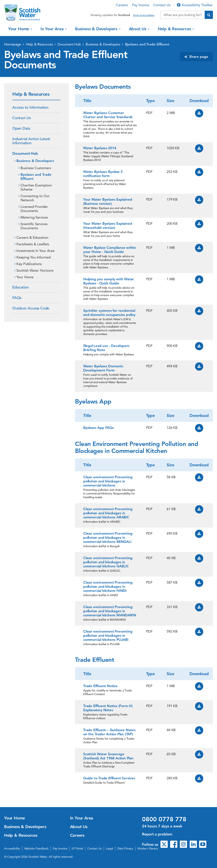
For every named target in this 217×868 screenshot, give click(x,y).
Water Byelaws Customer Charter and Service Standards (108, 115)
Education (21, 287)
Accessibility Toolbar (195, 5)
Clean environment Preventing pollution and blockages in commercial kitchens (108, 481)
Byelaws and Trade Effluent (147, 44)
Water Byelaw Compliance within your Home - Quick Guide (110, 250)
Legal (110, 848)
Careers (122, 5)
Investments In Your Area (35, 251)
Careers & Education (32, 237)
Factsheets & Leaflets (33, 244)
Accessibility (12, 848)
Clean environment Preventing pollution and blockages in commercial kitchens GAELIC (108, 562)
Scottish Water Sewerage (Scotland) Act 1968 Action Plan (108, 756)
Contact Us (162, 5)
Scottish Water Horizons (35, 270)
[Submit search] (209, 15)
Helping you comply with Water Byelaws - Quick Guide (109, 281)
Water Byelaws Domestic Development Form (103, 368)
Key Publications (29, 264)
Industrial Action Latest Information (31, 141)
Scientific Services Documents (34, 226)
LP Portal (77, 848)
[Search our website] (183, 15)
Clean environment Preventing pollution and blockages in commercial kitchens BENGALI (108, 538)
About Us (138, 29)
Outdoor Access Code (31, 308)
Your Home (19, 29)
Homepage (13, 44)
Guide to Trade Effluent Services (109, 778)
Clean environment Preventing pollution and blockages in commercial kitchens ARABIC (108, 513)
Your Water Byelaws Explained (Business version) (108, 201)
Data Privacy (125, 848)
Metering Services (34, 217)
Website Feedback (36, 848)
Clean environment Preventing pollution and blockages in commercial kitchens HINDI (108, 586)
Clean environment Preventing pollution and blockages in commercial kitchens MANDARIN (110, 611)
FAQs (17, 298)
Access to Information (30, 107)
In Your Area (53, 29)
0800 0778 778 (164, 819)
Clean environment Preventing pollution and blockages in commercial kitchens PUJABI (108, 635)
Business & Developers (97, 29)
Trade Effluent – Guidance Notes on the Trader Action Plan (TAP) (109, 732)
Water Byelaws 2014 (100, 148)
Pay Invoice (141, 5)
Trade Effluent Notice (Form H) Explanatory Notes (108, 708)
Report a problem (157, 834)
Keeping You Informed (33, 257)
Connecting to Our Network (35, 198)
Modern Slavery (148, 848)
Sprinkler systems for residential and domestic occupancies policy (109, 313)
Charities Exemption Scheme (36, 187)
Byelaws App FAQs (99, 428)
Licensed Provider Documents (34, 209)
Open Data (21, 128)
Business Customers (36, 168)
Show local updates (144, 15)
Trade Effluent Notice (100, 686)
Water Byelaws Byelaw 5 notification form (103, 174)
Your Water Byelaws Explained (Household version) (108, 226)
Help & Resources (175, 29)
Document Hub (69, 44)
